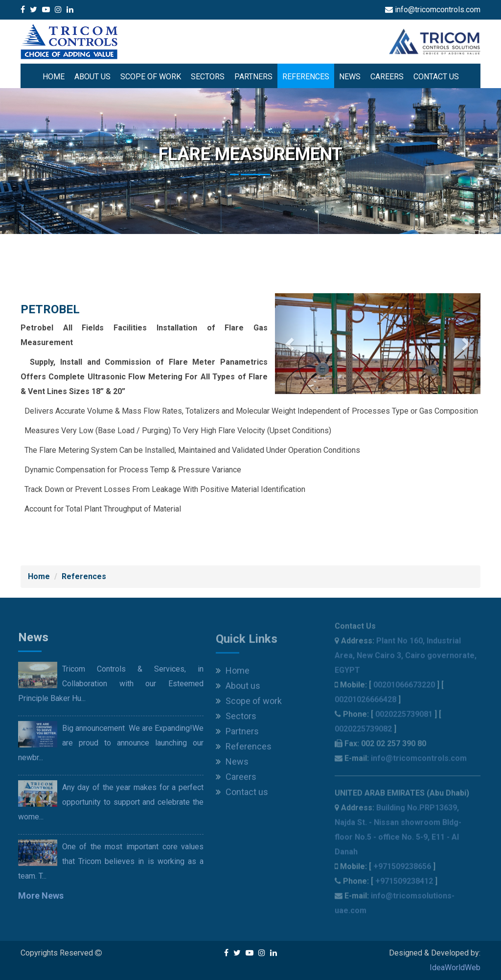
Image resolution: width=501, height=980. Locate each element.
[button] (290, 344)
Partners (253, 77)
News (350, 77)
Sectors (208, 77)
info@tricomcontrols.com (419, 761)
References (306, 77)
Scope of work (151, 77)
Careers (387, 77)
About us (92, 77)
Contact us (436, 77)
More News (41, 898)
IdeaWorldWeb (455, 968)
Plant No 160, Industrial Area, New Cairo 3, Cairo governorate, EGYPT (406, 659)
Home (54, 77)
